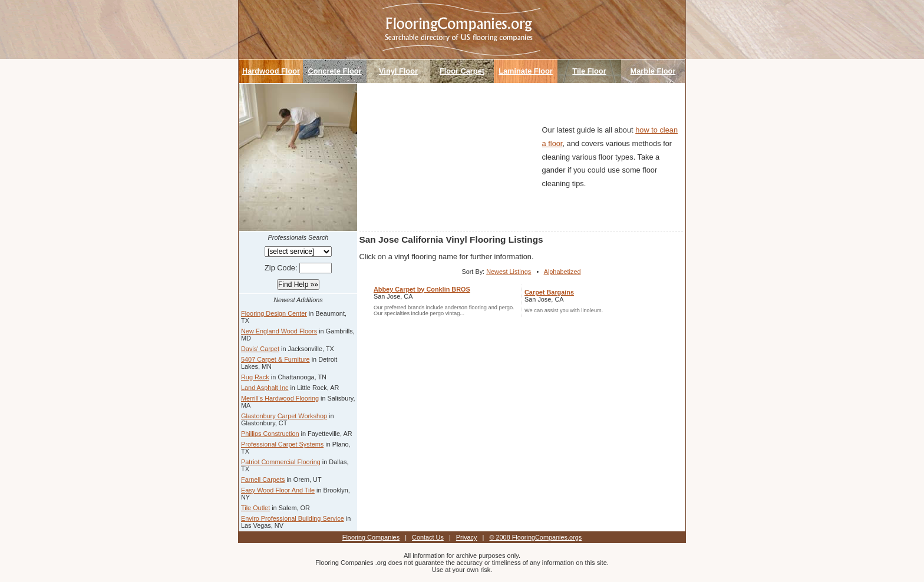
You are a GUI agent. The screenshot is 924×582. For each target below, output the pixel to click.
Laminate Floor (526, 71)
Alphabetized (562, 272)
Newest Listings (509, 272)
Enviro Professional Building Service (293, 518)
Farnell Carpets (263, 480)
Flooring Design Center (274, 313)
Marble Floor (653, 71)
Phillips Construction (270, 434)
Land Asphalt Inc (265, 388)
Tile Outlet (255, 508)
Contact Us (428, 537)
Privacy (467, 537)
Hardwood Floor (271, 71)
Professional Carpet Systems (282, 444)
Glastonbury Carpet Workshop (284, 416)
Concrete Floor (334, 71)
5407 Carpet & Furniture (275, 359)
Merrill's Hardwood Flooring (280, 398)
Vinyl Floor (398, 71)
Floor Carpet (462, 71)
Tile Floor (589, 71)
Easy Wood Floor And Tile (278, 490)
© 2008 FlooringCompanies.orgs (535, 537)
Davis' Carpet (260, 349)
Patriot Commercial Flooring (281, 462)
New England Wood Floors (279, 331)
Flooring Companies (371, 537)
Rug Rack (255, 377)
